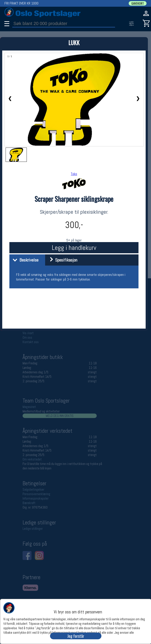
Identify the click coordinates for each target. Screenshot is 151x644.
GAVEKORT (138, 3)
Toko (74, 174)
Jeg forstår (76, 636)
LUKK (74, 43)
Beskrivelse (24, 260)
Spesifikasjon (62, 260)
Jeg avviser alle (124, 632)
